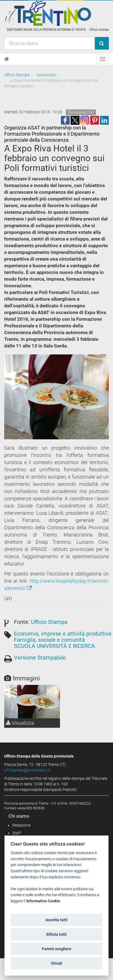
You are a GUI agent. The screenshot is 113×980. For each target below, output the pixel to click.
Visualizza (20, 723)
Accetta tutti (56, 920)
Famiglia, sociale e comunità (49, 640)
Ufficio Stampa (17, 75)
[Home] (7, 59)
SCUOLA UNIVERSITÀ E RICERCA (54, 646)
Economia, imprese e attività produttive (63, 634)
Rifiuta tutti (56, 934)
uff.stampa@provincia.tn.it (27, 770)
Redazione (21, 825)
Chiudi (56, 963)
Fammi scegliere (57, 949)
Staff (17, 833)
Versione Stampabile (40, 658)
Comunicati (46, 75)
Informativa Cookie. (44, 901)
